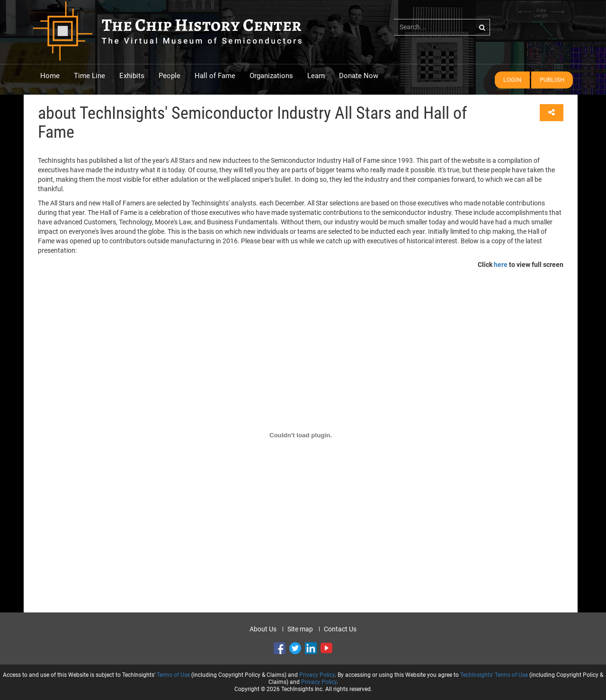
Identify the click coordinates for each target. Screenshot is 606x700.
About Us (263, 629)
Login (512, 80)
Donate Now (359, 76)
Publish (552, 80)
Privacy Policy (317, 675)
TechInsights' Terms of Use (494, 675)
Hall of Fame (215, 76)
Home (50, 76)
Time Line (89, 76)
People (169, 76)
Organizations (271, 76)
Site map (300, 629)
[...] (442, 27)
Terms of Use (173, 675)
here (501, 265)
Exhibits (132, 76)
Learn (316, 76)
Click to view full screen (521, 265)
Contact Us (340, 629)
